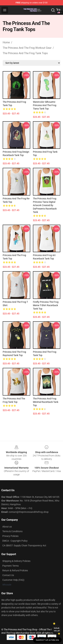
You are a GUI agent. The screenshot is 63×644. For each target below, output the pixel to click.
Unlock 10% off (57, 629)
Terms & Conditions (12, 531)
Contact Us (8, 575)
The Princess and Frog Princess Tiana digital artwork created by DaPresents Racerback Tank (45, 205)
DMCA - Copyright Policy (15, 541)
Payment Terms (10, 566)
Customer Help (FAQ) (13, 580)
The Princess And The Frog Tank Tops (25, 53)
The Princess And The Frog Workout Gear (27, 48)
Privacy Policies (10, 536)
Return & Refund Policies (15, 570)
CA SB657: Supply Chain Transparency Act (24, 545)
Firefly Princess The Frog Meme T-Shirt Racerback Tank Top (46, 305)
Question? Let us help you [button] (47, 640)
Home (6, 42)
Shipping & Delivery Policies (16, 561)
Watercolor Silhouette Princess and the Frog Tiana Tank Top (45, 105)
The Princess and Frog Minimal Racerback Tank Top (46, 402)
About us (7, 527)
